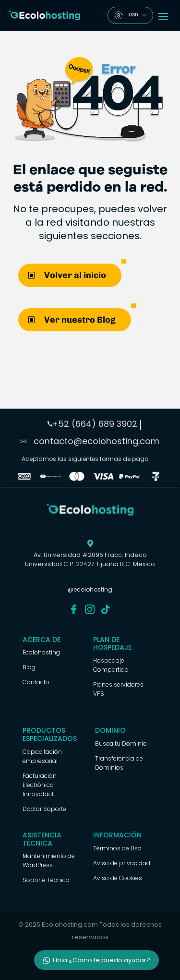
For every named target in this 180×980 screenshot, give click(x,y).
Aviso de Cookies (118, 878)
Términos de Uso (117, 848)
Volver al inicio (75, 275)
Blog (29, 667)
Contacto (36, 682)
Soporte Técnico (46, 880)
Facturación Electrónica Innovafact (40, 785)
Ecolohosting (41, 652)
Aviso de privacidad (122, 863)
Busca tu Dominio (121, 744)
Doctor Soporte (44, 809)
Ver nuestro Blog (80, 320)
